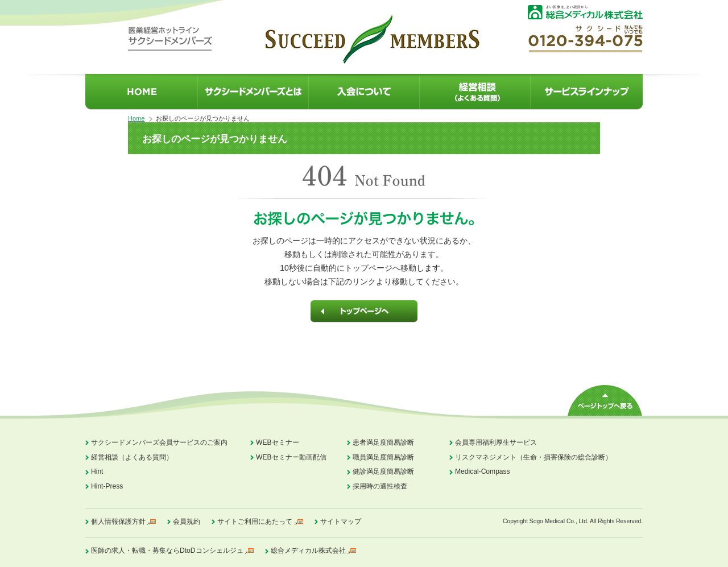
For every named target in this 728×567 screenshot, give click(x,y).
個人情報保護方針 (118, 522)
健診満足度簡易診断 (383, 471)
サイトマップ (341, 522)
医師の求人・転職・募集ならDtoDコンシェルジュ (167, 551)
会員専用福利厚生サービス (496, 442)
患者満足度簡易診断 (383, 442)
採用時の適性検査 (380, 486)
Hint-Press (107, 486)
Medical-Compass (483, 471)
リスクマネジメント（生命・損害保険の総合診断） (533, 457)
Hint (97, 471)
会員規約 (187, 522)
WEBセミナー (278, 442)
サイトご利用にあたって (255, 522)
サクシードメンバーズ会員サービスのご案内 (159, 442)
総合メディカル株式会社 (308, 551)
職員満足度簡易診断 (383, 457)
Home (136, 118)
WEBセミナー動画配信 (291, 457)
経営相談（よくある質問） (132, 457)
